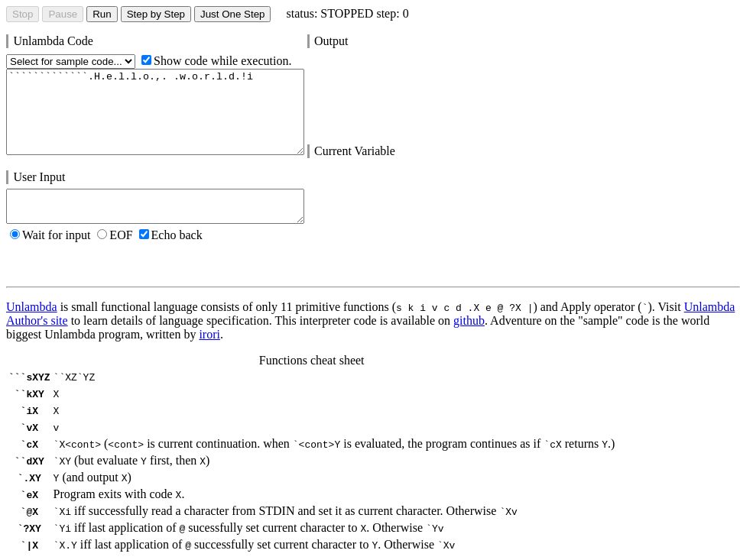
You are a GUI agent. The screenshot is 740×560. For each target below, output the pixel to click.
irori (209, 334)
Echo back (171, 235)
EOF (115, 235)
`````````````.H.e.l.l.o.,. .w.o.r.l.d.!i (155, 112)
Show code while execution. (216, 61)
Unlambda (32, 307)
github (469, 320)
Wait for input (50, 235)
